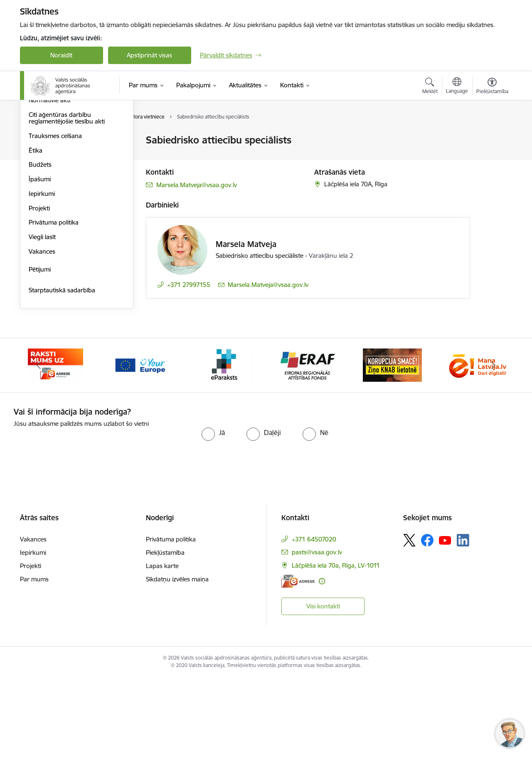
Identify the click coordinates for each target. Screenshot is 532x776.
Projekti (39, 306)
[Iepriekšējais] (39, 463)
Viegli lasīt (42, 335)
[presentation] (83, 543)
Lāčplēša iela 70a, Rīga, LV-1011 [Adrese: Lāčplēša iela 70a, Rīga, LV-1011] (336, 664)
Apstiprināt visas (149, 55)
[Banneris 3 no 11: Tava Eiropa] (140, 463)
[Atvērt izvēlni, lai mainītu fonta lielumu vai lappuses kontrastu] (492, 87)
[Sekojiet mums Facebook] (427, 638)
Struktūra (42, 140)
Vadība (38, 155)
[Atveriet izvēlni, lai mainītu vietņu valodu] (457, 86)
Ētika (36, 248)
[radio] (213, 531)
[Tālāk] (493, 463)
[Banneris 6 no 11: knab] (392, 463)
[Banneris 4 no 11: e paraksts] (224, 463)
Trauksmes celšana (55, 234)
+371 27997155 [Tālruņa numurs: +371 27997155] (189, 285)
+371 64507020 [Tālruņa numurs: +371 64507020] (314, 637)
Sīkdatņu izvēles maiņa (177, 677)
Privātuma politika (54, 320)
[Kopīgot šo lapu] (492, 157)
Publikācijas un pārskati (61, 184)
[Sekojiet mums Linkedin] (463, 638)
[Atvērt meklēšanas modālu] (430, 87)
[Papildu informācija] (322, 679)
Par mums (34, 677)
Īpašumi (40, 277)
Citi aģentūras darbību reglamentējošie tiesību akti (67, 216)
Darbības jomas (50, 169)
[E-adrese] (298, 679)
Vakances (42, 350)
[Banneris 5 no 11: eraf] (308, 463)
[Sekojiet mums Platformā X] (409, 638)
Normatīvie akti (49, 198)
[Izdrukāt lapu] (492, 137)
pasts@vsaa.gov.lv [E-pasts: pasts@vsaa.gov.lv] (317, 650)
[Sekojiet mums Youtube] (445, 638)
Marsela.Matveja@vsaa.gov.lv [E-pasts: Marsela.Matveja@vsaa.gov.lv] (197, 185)
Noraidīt (61, 55)
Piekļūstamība (165, 651)
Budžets (40, 263)
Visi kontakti (323, 704)
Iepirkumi (42, 292)
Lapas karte (162, 664)
